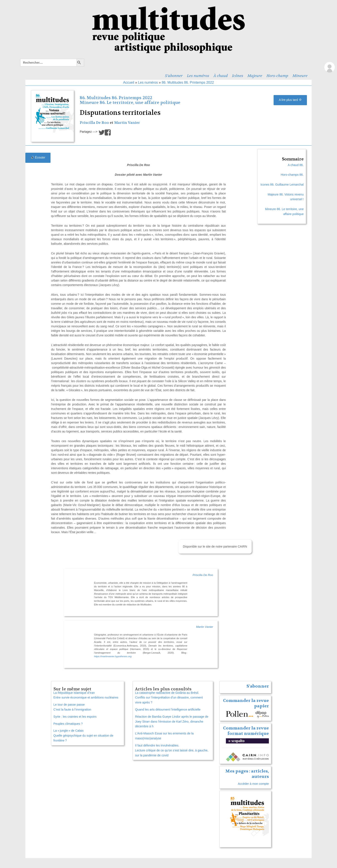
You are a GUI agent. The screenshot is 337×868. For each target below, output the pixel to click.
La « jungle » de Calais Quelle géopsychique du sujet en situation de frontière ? (83, 736)
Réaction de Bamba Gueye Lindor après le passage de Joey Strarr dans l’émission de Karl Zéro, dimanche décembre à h (172, 722)
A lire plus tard (290, 100)
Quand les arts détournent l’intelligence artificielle (168, 709)
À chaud (221, 76)
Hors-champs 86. (292, 175)
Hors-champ (277, 76)
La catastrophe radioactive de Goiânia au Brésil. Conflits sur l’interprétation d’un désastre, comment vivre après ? (169, 698)
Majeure (255, 76)
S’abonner (174, 76)
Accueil (129, 82)
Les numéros (198, 76)
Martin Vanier (127, 123)
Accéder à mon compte (253, 784)
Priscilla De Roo (94, 123)
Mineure (300, 76)
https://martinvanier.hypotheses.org (113, 656)
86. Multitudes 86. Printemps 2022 (188, 82)
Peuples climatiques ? (68, 724)
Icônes (238, 76)
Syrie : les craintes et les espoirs (75, 717)
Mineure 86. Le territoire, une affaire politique (130, 102)
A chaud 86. (296, 165)
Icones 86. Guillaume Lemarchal (282, 185)
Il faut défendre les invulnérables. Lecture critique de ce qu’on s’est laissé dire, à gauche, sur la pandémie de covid (172, 750)
